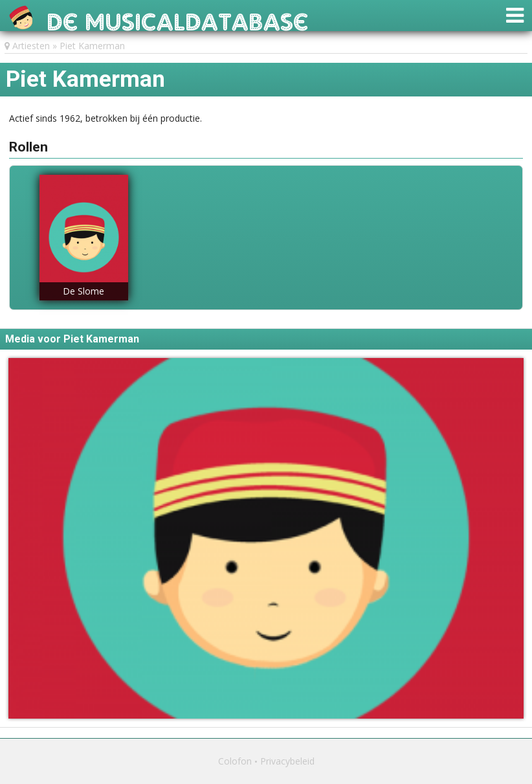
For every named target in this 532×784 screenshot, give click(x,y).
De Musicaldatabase (178, 18)
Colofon (235, 761)
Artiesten (31, 46)
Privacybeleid (287, 761)
